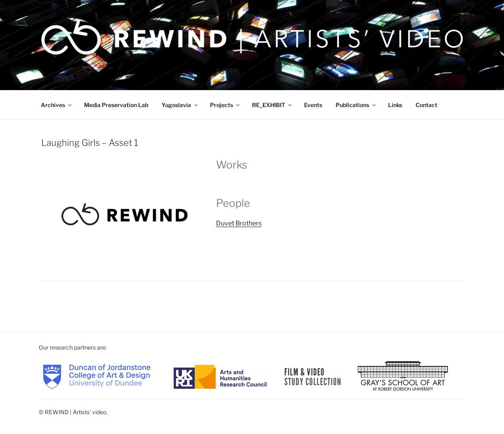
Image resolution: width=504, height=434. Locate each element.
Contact (426, 105)
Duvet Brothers (239, 223)
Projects (225, 105)
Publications (356, 105)
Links (395, 105)
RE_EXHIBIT (272, 105)
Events (313, 105)
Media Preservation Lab (116, 105)
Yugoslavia (180, 105)
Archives (57, 105)
